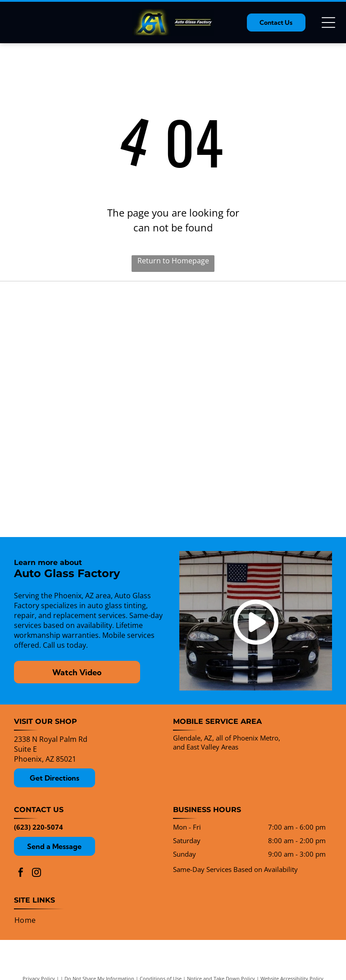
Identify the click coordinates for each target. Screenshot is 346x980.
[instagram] (36, 874)
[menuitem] (25, 920)
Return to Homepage (173, 261)
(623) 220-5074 (39, 827)
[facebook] (21, 874)
